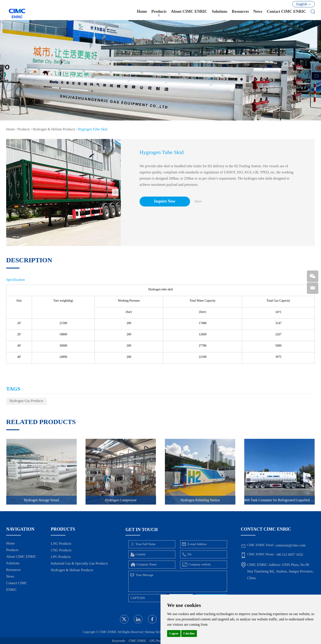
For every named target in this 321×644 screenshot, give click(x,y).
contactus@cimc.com (290, 545)
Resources (240, 13)
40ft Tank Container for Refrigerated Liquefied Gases (280, 500)
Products (159, 13)
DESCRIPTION (29, 260)
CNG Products (61, 550)
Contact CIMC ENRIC (286, 13)
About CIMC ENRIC (189, 13)
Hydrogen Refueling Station (200, 500)
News (258, 13)
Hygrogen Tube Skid (92, 129)
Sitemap (149, 632)
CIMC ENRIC (137, 641)
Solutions (219, 13)
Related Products (41, 422)
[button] (115, 192)
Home (142, 13)
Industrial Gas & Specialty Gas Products (79, 563)
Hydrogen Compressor (121, 500)
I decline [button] (189, 634)
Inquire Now (166, 201)
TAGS (13, 389)
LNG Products (61, 544)
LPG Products (61, 557)
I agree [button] (174, 634)
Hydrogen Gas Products (26, 401)
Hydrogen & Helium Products (54, 129)
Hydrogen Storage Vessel (41, 500)
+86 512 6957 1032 (289, 555)
